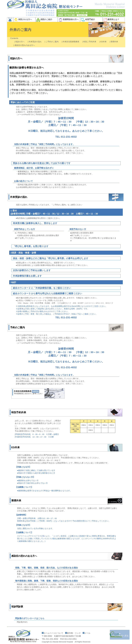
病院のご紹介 (44, 19)
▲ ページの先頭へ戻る (120, 635)
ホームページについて (53, 633)
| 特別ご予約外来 (90, 42)
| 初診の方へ (20, 42)
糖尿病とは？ (111, 19)
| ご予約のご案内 (52, 42)
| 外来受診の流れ (35, 42)
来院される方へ (23, 19)
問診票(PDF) (22, 622)
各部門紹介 (88, 19)
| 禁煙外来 (115, 42)
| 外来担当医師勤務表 (71, 42)
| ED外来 (104, 42)
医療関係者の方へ (68, 19)
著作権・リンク (74, 633)
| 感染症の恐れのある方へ (24, 45)
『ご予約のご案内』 (59, 205)
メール (87, 633)
